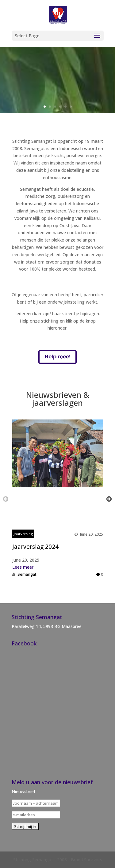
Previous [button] (6, 499)
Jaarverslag (23, 534)
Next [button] (109, 499)
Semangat (27, 574)
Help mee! (57, 357)
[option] (58, 499)
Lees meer (23, 567)
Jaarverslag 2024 (35, 547)
